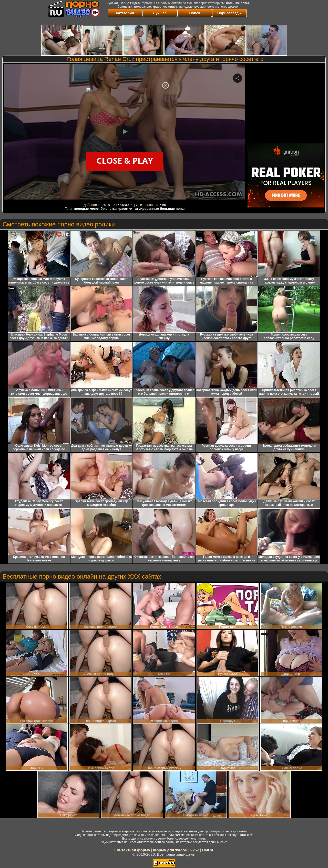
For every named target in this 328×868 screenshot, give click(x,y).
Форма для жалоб (170, 850)
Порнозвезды (229, 13)
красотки (125, 209)
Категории (125, 13)
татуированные (146, 209)
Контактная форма (132, 850)
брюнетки (109, 209)
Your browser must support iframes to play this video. (125, 133)
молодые (81, 209)
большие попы (172, 209)
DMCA (208, 850)
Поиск (194, 13)
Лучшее (160, 13)
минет (95, 209)
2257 (195, 850)
